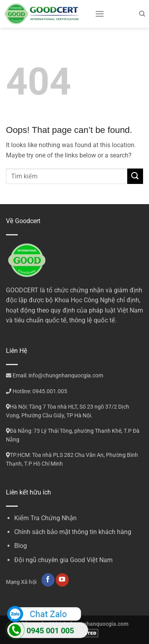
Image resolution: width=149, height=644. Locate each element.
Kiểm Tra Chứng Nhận (45, 518)
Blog (21, 546)
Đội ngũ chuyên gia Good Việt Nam (63, 560)
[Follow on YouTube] (62, 580)
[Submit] (135, 176)
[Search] (142, 14)
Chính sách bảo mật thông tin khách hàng (73, 532)
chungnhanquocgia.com (98, 624)
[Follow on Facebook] (48, 580)
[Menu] (100, 14)
